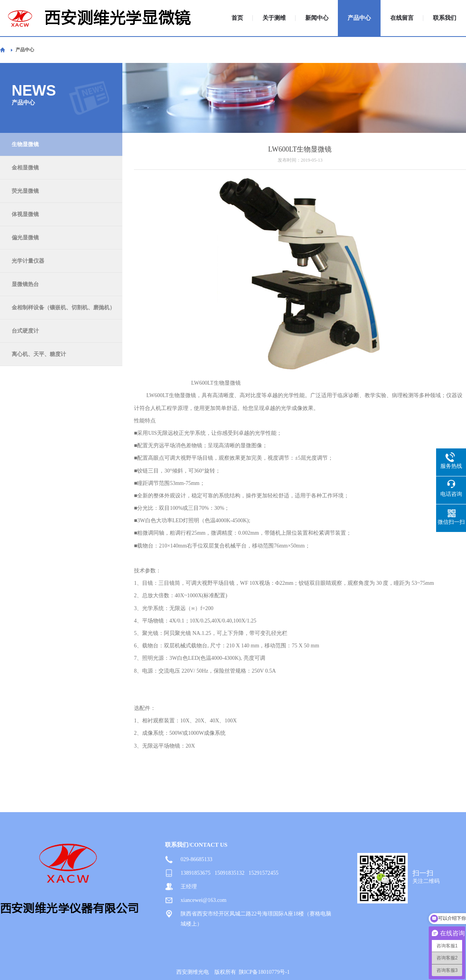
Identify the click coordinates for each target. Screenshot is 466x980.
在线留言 (402, 18)
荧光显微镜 (25, 191)
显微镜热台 (25, 284)
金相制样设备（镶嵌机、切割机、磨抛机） (63, 308)
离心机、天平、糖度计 (39, 354)
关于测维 (274, 18)
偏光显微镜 (25, 238)
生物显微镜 (25, 144)
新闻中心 (317, 18)
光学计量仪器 (28, 261)
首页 (237, 18)
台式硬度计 (25, 331)
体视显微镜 (25, 214)
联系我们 (445, 18)
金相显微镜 (25, 168)
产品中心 (359, 18)
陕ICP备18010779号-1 (264, 972)
